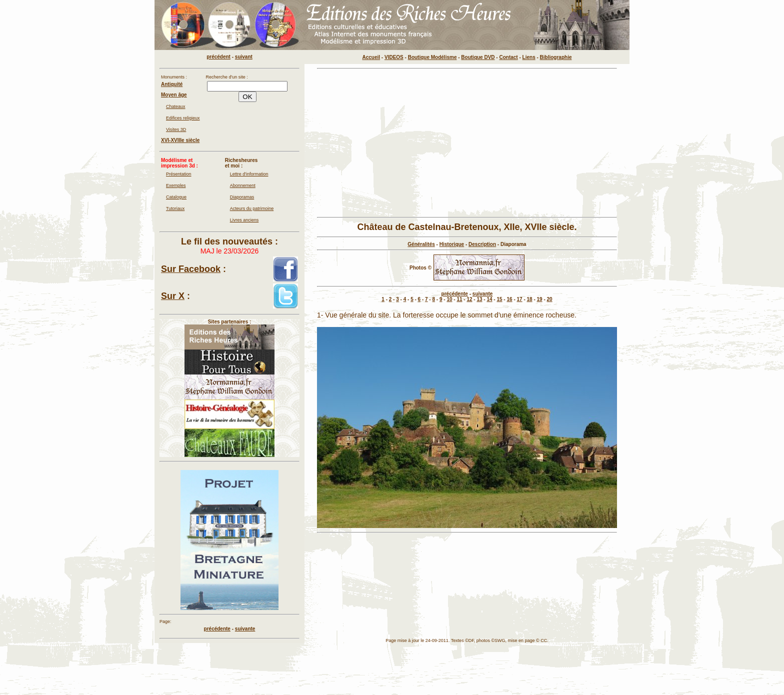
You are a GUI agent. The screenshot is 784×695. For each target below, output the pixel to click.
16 (509, 299)
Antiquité (172, 84)
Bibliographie (556, 57)
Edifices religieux (183, 118)
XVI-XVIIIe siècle (180, 140)
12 (469, 299)
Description (482, 244)
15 (499, 299)
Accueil (371, 57)
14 (489, 299)
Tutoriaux (175, 208)
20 (550, 299)
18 (530, 299)
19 (540, 299)
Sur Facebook (191, 269)
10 (449, 299)
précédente (455, 294)
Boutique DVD (478, 57)
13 (479, 299)
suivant (244, 57)
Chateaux (176, 106)
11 (459, 299)
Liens (529, 57)
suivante (483, 294)
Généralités (421, 244)
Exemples (176, 185)
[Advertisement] (467, 143)
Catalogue (176, 197)
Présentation (179, 174)
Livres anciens (244, 220)
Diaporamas (242, 197)
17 (520, 299)
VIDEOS (394, 57)
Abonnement (243, 185)
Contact (508, 57)
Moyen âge (174, 95)
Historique (452, 244)
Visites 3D (176, 129)
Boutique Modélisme (432, 57)
